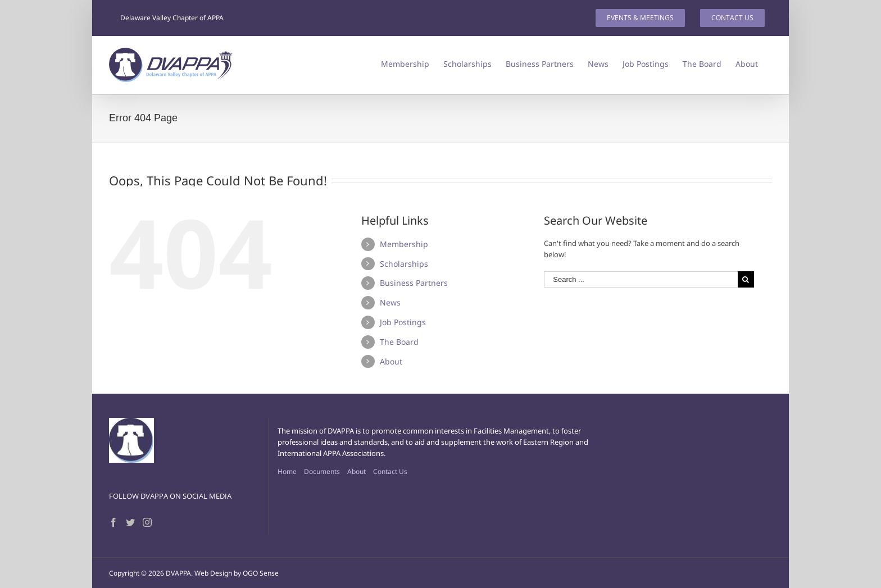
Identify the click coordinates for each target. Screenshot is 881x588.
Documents (322, 471)
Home (287, 471)
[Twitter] (130, 522)
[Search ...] (641, 279)
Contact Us (390, 471)
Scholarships (404, 264)
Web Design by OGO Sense (237, 573)
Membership (404, 244)
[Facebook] (113, 522)
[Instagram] (147, 522)
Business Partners (414, 283)
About (391, 361)
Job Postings (403, 322)
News (390, 302)
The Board (399, 342)
